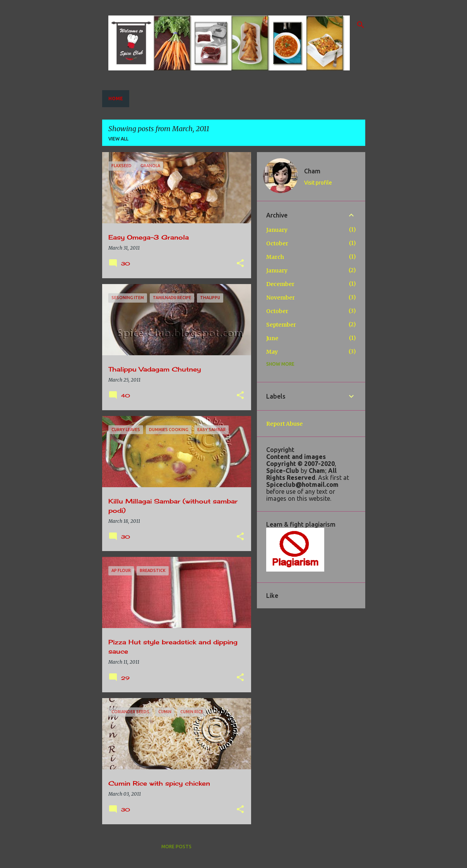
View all (118, 139)
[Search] (361, 25)
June (272, 338)
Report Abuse (284, 424)
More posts (176, 847)
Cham (312, 171)
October (277, 243)
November (281, 298)
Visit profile (318, 183)
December (280, 284)
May (272, 352)
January (277, 230)
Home (116, 98)
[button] (240, 264)
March (275, 257)
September (281, 325)
